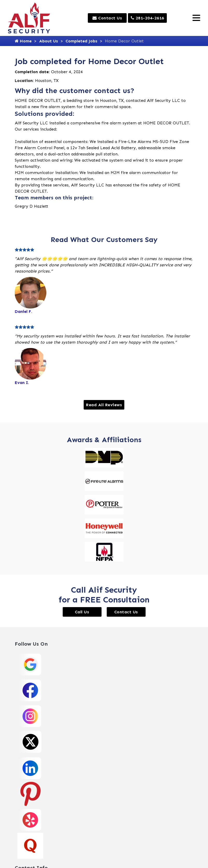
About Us (49, 41)
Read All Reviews (104, 405)
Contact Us (107, 18)
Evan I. (22, 383)
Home (23, 41)
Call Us (82, 612)
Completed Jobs (81, 41)
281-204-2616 (148, 18)
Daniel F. (23, 311)
